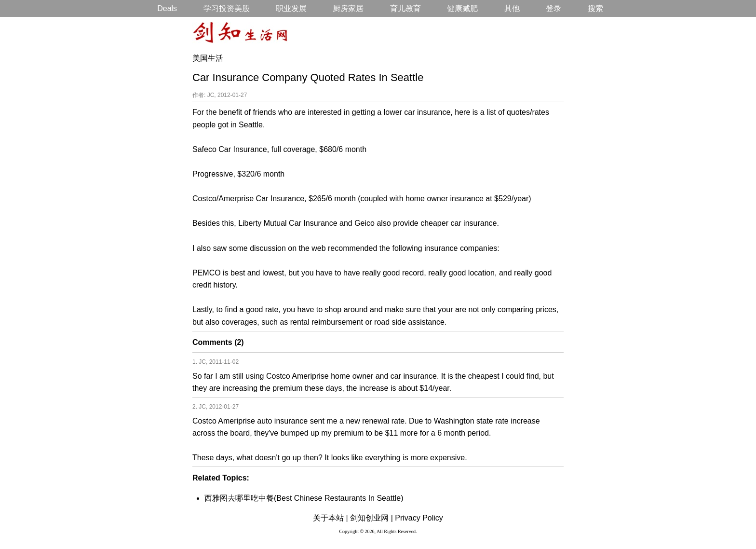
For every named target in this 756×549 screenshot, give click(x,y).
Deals (167, 8)
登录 (553, 8)
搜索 (595, 8)
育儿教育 (405, 8)
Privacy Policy (419, 518)
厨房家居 (348, 8)
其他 (512, 8)
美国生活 (208, 58)
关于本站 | (331, 518)
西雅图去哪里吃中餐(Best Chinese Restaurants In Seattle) (304, 498)
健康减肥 (462, 8)
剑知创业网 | (371, 518)
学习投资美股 (227, 8)
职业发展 (291, 8)
